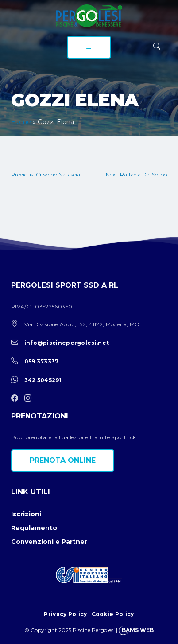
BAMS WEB (138, 630)
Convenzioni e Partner (49, 542)
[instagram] (30, 399)
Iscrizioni (26, 514)
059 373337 (42, 361)
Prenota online (63, 460)
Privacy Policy (65, 614)
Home (21, 122)
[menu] (89, 47)
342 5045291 (43, 380)
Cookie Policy (113, 614)
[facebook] (17, 399)
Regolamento (34, 528)
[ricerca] (157, 46)
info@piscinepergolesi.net (67, 343)
